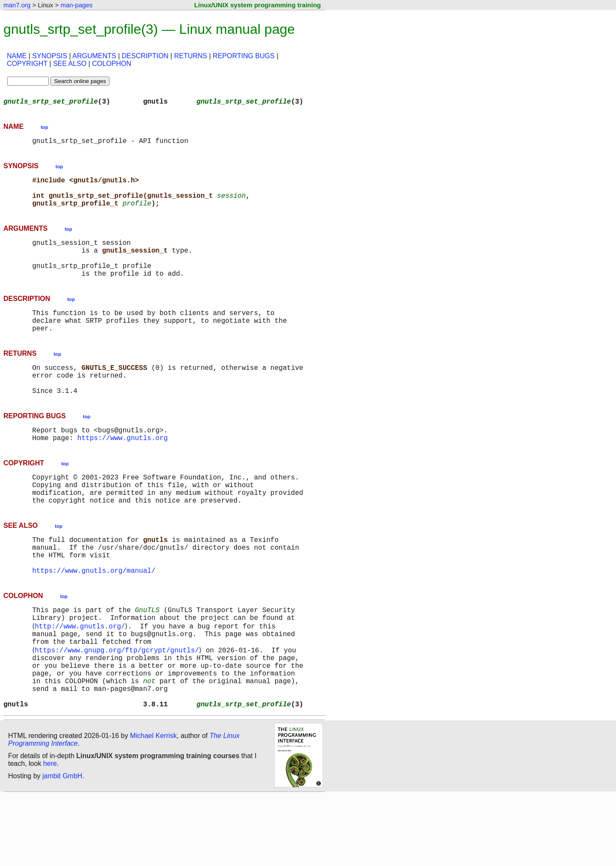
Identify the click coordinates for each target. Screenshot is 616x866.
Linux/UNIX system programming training (258, 5)
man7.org (17, 5)
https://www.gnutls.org (123, 472)
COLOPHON (112, 64)
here (50, 834)
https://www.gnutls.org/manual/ (94, 620)
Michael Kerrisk (153, 806)
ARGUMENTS (94, 56)
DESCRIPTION (145, 56)
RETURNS (191, 56)
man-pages (76, 5)
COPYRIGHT (27, 64)
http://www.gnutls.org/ (81, 680)
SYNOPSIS (50, 56)
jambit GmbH (62, 846)
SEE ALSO (70, 64)
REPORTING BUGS (244, 56)
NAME (17, 56)
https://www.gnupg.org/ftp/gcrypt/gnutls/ (118, 708)
